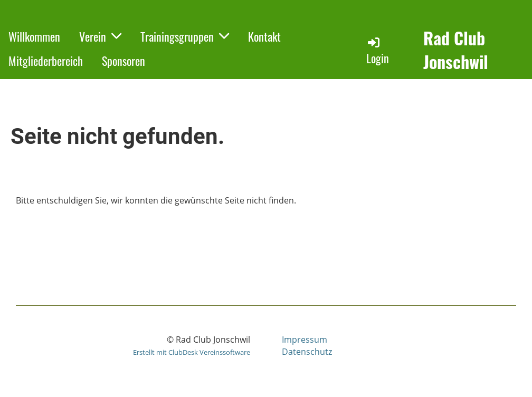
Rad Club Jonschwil (456, 50)
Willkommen (34, 36)
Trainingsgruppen (185, 36)
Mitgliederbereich (46, 61)
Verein (100, 36)
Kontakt (264, 36)
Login (378, 51)
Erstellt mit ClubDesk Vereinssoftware (192, 352)
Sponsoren (123, 61)
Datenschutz (307, 352)
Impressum (305, 340)
